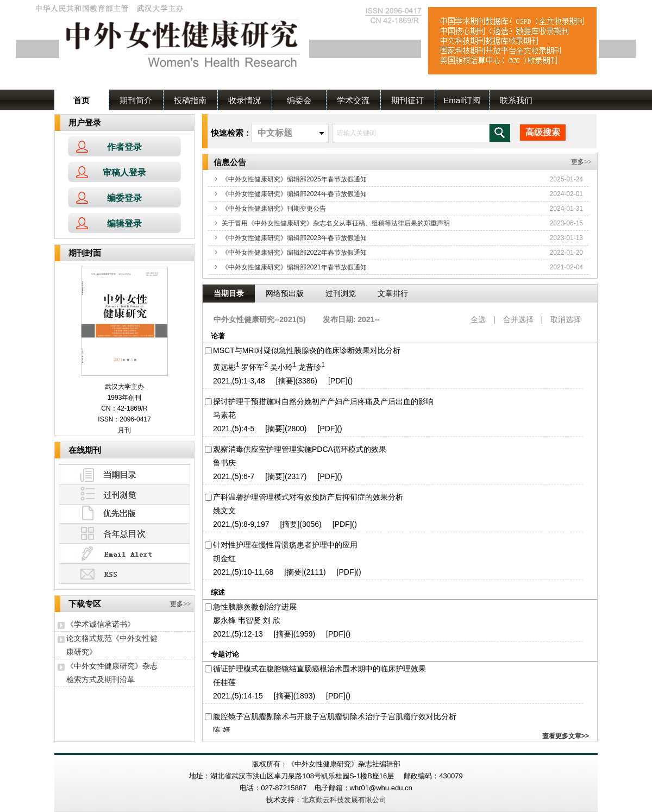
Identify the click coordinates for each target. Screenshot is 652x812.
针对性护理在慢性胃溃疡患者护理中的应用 (285, 545)
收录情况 (244, 100)
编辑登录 (124, 224)
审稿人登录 (124, 172)
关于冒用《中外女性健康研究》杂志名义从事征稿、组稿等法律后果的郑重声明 (336, 223)
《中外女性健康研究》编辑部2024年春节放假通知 (294, 194)
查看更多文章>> (566, 736)
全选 (478, 319)
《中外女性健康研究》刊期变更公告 (274, 209)
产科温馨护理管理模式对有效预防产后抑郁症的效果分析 (308, 497)
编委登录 (124, 198)
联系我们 (516, 100)
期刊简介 (136, 100)
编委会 (299, 100)
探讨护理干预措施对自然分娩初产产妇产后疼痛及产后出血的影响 (323, 401)
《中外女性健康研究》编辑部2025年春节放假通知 (294, 179)
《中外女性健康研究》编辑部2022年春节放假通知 (294, 253)
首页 (81, 100)
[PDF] (338, 381)
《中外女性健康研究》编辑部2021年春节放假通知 (294, 267)
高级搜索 (543, 132)
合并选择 (518, 319)
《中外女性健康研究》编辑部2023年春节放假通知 (294, 238)
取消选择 (566, 319)
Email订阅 (462, 100)
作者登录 (124, 147)
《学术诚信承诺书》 (101, 624)
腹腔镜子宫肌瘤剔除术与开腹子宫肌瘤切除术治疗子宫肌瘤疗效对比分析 (335, 716)
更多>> (182, 604)
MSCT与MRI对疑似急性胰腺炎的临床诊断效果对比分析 (307, 350)
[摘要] (286, 381)
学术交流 (353, 100)
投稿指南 (190, 100)
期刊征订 (407, 100)
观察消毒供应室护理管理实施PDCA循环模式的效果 (300, 449)
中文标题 (275, 133)
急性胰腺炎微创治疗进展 (255, 607)
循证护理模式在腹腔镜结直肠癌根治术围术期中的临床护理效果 (319, 669)
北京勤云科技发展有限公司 (344, 800)
